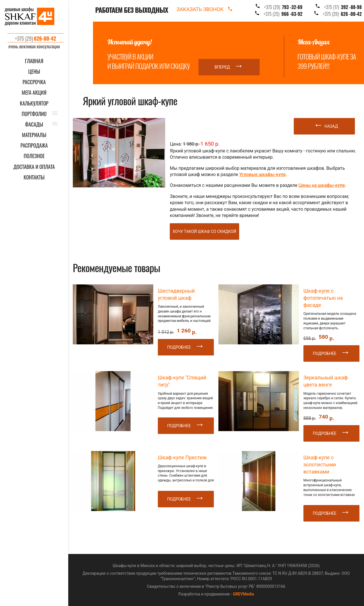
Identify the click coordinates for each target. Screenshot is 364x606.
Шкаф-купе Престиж (182, 457)
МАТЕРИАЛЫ (34, 135)
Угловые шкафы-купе (262, 174)
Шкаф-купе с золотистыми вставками (320, 465)
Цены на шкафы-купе (322, 185)
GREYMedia (243, 594)
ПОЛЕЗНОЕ (34, 156)
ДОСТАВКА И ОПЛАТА (34, 167)
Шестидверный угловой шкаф (176, 294)
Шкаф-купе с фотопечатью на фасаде (323, 298)
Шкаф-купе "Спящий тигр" (182, 381)
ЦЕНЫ (34, 72)
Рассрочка (34, 82)
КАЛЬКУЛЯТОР (34, 103)
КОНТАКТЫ (34, 177)
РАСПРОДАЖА (34, 145)
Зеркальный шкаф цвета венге (326, 381)
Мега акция (34, 93)
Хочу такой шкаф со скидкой (204, 231)
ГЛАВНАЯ (34, 61)
